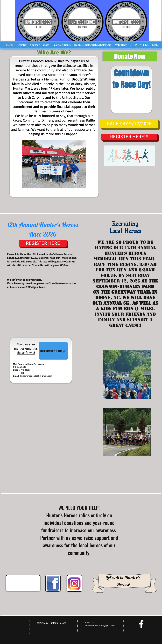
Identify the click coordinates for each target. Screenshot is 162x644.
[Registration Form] (53, 351)
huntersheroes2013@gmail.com (28, 287)
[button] (129, 124)
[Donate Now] (130, 56)
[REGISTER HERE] (43, 243)
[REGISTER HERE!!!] (129, 137)
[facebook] (141, 624)
